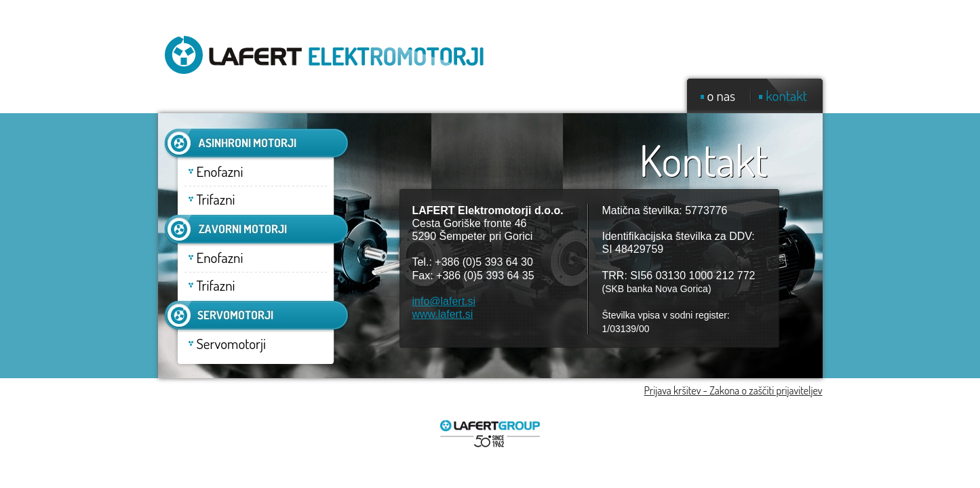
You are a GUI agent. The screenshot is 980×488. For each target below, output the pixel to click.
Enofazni (220, 171)
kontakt (786, 95)
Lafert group (490, 434)
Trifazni (216, 199)
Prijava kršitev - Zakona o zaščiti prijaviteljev (733, 390)
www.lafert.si (443, 314)
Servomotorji (232, 343)
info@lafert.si (444, 301)
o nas (722, 95)
